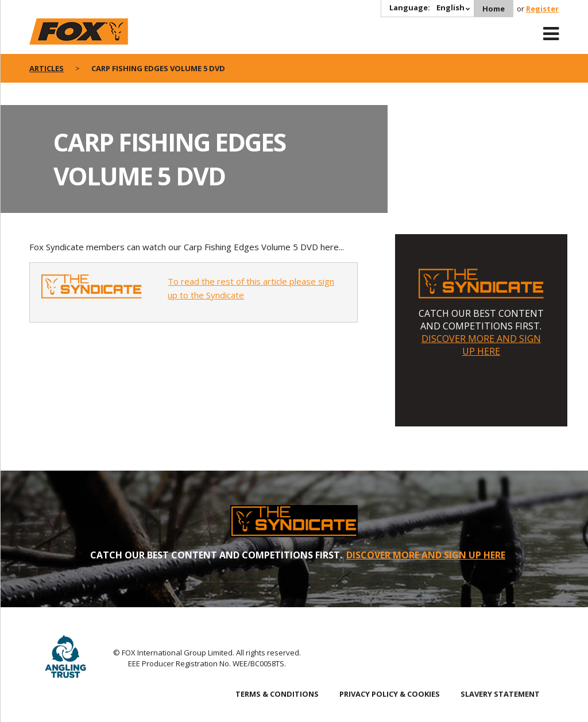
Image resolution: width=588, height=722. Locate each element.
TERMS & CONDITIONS (277, 694)
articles (47, 68)
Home (494, 9)
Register (542, 9)
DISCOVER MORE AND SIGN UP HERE (481, 345)
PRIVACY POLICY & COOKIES (390, 694)
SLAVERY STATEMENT (500, 694)
